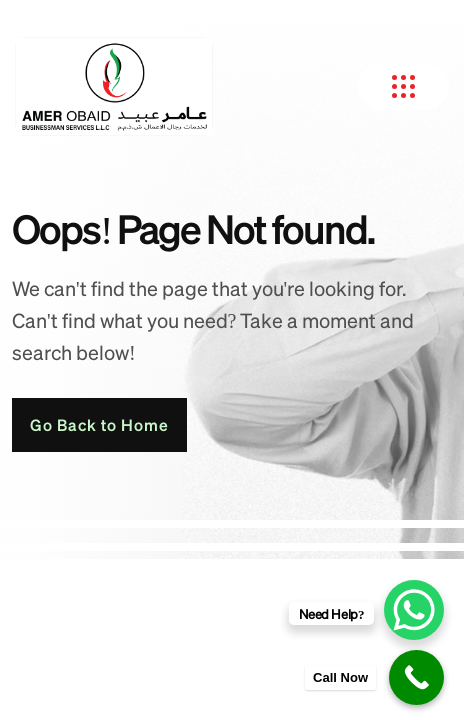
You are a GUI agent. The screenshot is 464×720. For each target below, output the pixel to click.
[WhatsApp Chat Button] (414, 610)
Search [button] (251, 17)
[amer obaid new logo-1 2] (114, 86)
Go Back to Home (99, 424)
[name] (340, 18)
